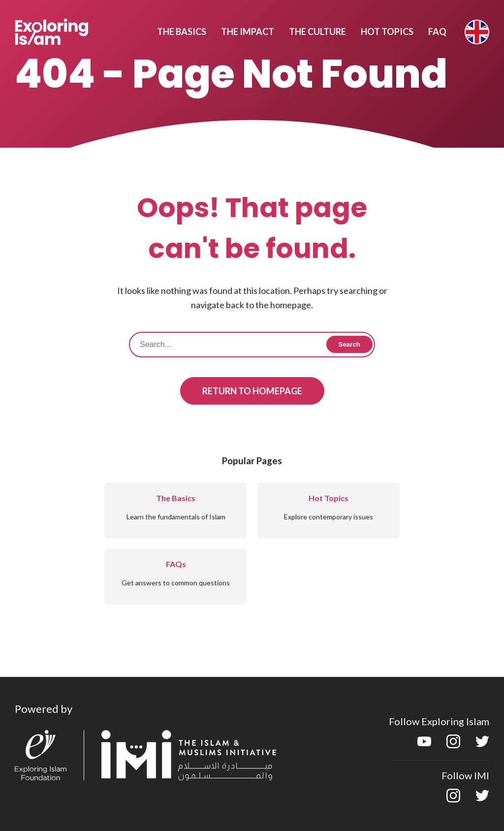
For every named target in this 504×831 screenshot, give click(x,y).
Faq (437, 32)
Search (349, 344)
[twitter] (482, 745)
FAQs (176, 564)
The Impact (248, 32)
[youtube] (424, 745)
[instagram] (453, 745)
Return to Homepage (252, 391)
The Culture (317, 32)
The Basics (182, 32)
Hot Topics (387, 32)
